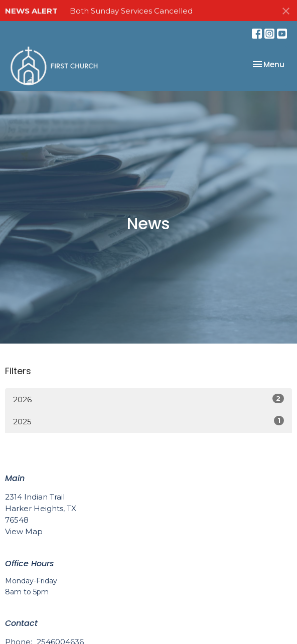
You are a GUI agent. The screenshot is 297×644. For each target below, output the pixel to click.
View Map (24, 531)
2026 (148, 399)
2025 (148, 421)
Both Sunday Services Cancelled (131, 11)
